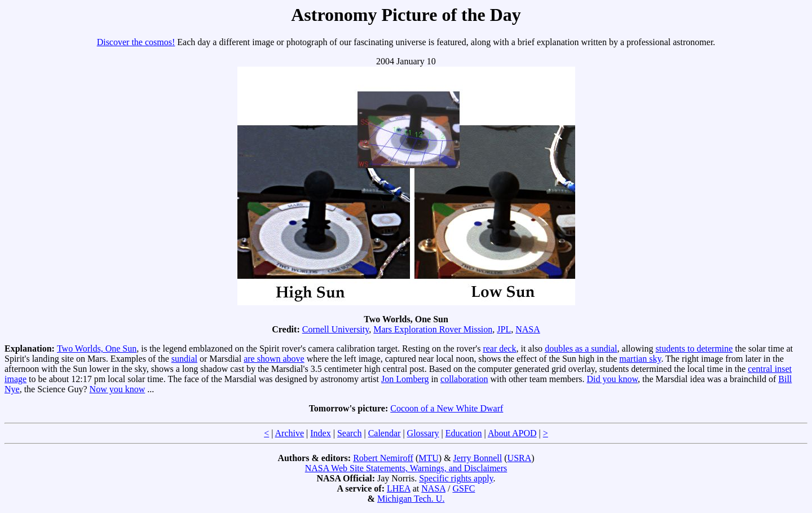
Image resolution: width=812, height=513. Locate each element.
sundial (184, 359)
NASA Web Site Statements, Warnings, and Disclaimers (406, 468)
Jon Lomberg (405, 379)
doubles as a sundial (581, 348)
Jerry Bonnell (478, 458)
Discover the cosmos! (136, 42)
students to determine (694, 348)
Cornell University (336, 329)
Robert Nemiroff (383, 458)
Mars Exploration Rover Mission (433, 329)
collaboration (464, 379)
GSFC (464, 488)
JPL (504, 329)
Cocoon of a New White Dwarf (447, 408)
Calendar (385, 433)
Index (320, 433)
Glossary (423, 433)
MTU (429, 458)
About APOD (512, 433)
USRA (520, 458)
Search (350, 433)
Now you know (118, 389)
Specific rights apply (456, 478)
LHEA (399, 488)
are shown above (274, 359)
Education (464, 433)
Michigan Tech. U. (411, 499)
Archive (290, 433)
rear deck (499, 348)
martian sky (640, 359)
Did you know (613, 379)
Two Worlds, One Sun (97, 348)
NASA (528, 329)
